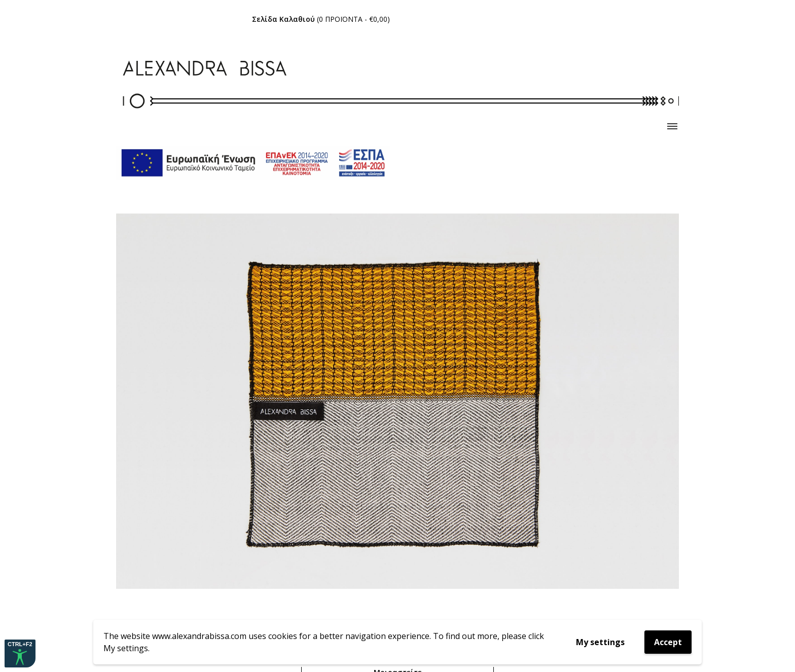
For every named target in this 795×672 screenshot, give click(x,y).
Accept (668, 642)
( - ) (321, 19)
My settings (600, 642)
